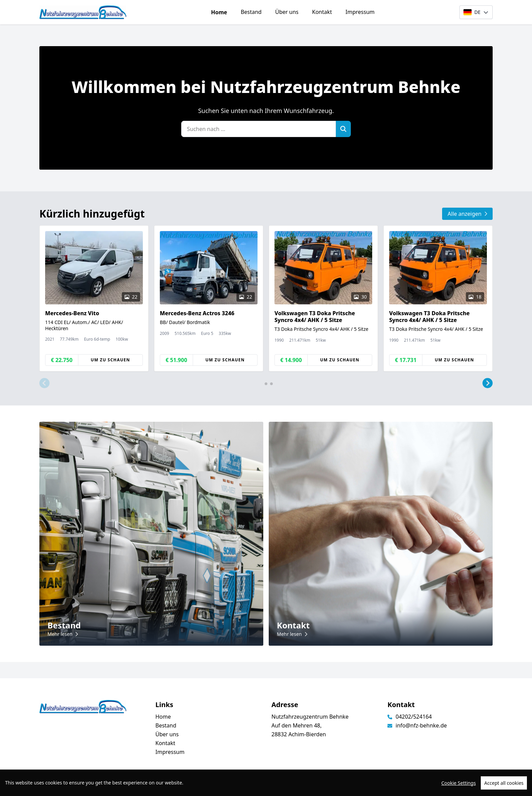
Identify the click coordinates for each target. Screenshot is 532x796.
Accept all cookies (504, 784)
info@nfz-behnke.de (421, 725)
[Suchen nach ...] (259, 129)
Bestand (251, 12)
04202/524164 (414, 717)
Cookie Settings (459, 784)
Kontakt (322, 12)
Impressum (360, 12)
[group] (94, 298)
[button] (44, 383)
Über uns (287, 12)
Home (219, 12)
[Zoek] (343, 129)
